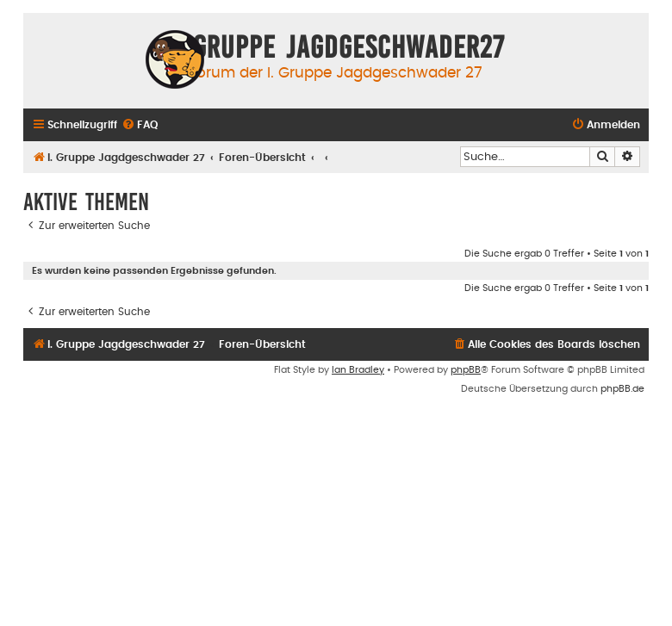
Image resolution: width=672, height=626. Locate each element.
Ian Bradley (358, 370)
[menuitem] (140, 125)
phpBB (466, 370)
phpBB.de (622, 389)
